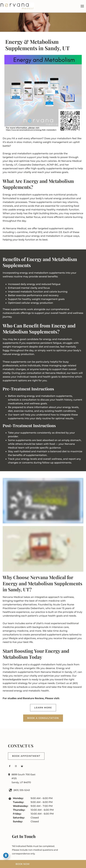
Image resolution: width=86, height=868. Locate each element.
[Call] (19, 792)
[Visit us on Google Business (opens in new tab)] (22, 768)
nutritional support (25, 159)
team (21, 170)
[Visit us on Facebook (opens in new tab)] (10, 768)
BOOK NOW (23, 864)
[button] (43, 709)
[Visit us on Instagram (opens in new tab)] (16, 768)
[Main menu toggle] (82, 7)
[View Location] (10, 776)
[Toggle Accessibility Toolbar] (6, 855)
